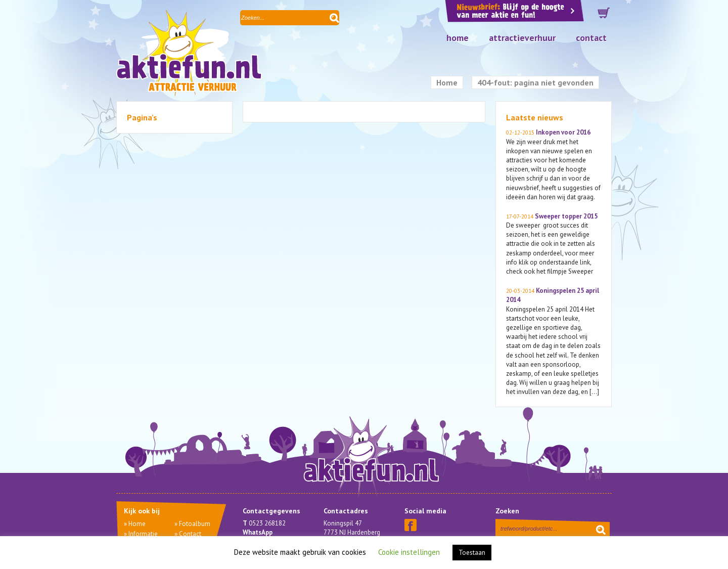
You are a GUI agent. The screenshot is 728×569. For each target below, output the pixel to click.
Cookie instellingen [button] (409, 552)
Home (458, 38)
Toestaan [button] (472, 553)
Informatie (143, 534)
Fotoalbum (195, 524)
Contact (591, 38)
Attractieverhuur (522, 38)
